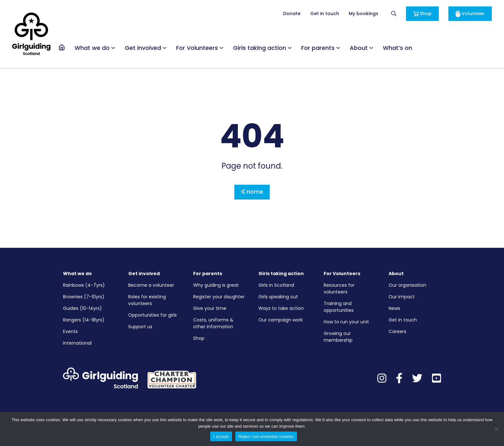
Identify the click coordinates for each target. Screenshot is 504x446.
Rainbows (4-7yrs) (84, 285)
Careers (397, 331)
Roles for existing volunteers (147, 300)
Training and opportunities (339, 307)
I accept (221, 437)
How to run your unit (346, 322)
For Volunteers (197, 48)
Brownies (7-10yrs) (84, 297)
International (77, 343)
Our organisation (407, 285)
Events (70, 331)
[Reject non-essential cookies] (496, 429)
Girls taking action (260, 48)
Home (252, 192)
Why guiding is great (216, 285)
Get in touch (325, 14)
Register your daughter (219, 297)
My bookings (364, 14)
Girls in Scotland (276, 285)
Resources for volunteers (339, 288)
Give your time (210, 308)
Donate (292, 14)
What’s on (397, 48)
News (394, 308)
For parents (318, 48)
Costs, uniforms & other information (213, 323)
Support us (140, 327)
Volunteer (470, 14)
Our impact (402, 297)
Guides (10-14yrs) (82, 308)
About (359, 48)
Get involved (143, 48)
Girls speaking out (278, 297)
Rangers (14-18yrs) (84, 320)
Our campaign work (281, 320)
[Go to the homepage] (62, 47)
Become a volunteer (151, 285)
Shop (422, 14)
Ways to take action (281, 308)
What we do (92, 48)
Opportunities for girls (153, 315)
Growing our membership (338, 337)
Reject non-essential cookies (266, 437)
